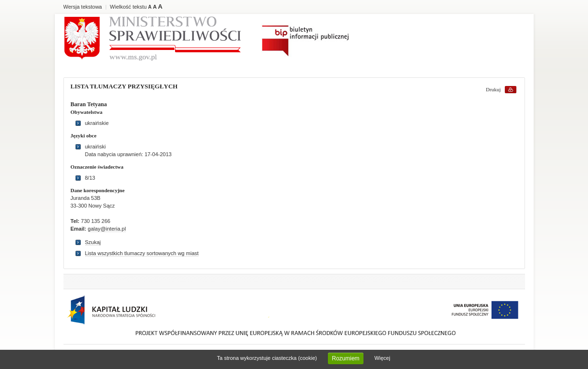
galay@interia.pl (107, 229)
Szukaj (93, 242)
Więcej (382, 358)
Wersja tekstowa (83, 7)
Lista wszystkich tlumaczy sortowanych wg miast (142, 253)
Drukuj (494, 89)
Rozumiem (345, 358)
